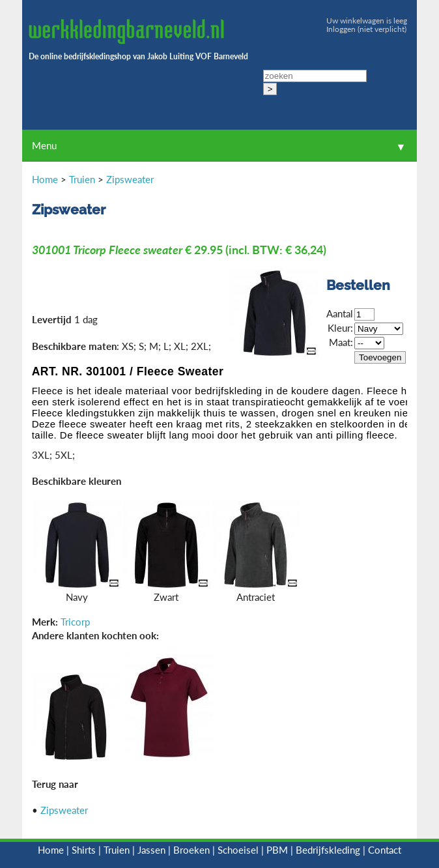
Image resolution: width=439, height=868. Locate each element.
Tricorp (75, 622)
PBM (277, 850)
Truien (82, 179)
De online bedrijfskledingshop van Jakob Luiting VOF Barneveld (138, 56)
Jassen (151, 850)
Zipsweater (130, 179)
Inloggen (341, 29)
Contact (385, 850)
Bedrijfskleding (328, 850)
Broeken (191, 850)
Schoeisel (238, 850)
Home (45, 179)
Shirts (84, 850)
